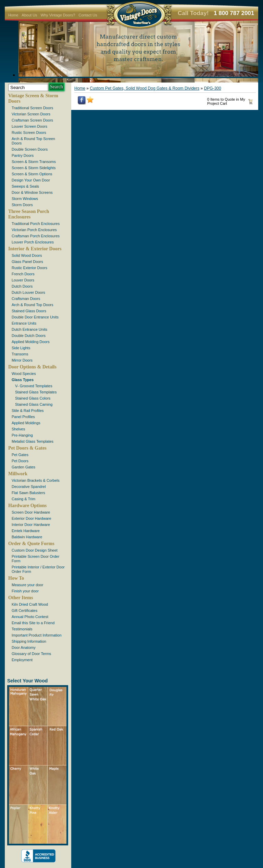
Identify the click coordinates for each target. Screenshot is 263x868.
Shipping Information (29, 641)
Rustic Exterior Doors (29, 268)
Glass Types (23, 380)
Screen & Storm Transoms (34, 162)
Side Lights (21, 348)
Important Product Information (37, 635)
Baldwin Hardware (27, 537)
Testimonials (22, 629)
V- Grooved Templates (34, 386)
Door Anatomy (24, 647)
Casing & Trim (23, 499)
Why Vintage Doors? (58, 15)
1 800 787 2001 (234, 13)
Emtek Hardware (26, 531)
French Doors (23, 274)
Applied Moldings (26, 423)
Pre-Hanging (22, 435)
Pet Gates (20, 455)
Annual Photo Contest (30, 617)
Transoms (20, 354)
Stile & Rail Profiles (28, 411)
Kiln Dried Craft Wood (30, 604)
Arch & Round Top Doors (32, 305)
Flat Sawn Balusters (28, 493)
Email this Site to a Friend (33, 623)
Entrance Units (24, 323)
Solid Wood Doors (27, 255)
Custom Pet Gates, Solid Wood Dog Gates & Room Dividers (145, 88)
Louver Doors (23, 280)
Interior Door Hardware (31, 525)
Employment (22, 660)
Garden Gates (23, 467)
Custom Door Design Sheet (35, 550)
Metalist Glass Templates (33, 441)
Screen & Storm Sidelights (34, 168)
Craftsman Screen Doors (32, 120)
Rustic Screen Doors (29, 133)
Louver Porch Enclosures (33, 242)
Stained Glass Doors (29, 311)
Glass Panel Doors (27, 262)
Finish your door (25, 591)
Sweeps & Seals (25, 186)
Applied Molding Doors (31, 342)
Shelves (18, 429)
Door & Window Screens (32, 192)
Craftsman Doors (26, 299)
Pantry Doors (23, 155)
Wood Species (24, 374)
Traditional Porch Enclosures (36, 224)
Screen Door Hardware (31, 512)
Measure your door (27, 585)
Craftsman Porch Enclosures (36, 236)
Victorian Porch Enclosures (34, 230)
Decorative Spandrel (29, 487)
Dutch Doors (22, 286)
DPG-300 (213, 88)
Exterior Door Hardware (32, 518)
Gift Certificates (24, 611)
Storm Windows (25, 199)
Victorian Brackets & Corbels (36, 480)
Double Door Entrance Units (35, 317)
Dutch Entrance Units (29, 329)
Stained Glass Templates (36, 392)
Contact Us (88, 15)
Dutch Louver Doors (28, 292)
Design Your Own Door (31, 180)
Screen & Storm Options (32, 174)
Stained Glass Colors (33, 398)
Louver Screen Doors (29, 126)
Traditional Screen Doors (32, 108)
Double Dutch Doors (29, 336)
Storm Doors (22, 205)
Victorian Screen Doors (31, 114)
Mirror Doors (22, 360)
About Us (29, 15)
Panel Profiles (23, 417)
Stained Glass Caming (34, 404)
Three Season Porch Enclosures (29, 214)
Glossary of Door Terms (31, 654)
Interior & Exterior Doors (35, 249)
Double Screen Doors (30, 149)
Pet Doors (20, 461)
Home (13, 15)
